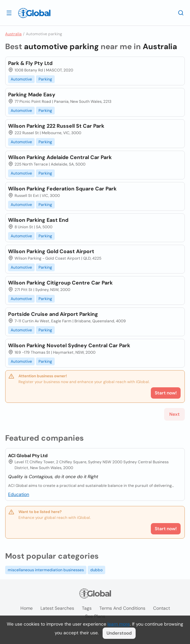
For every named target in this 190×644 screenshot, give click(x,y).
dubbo (96, 570)
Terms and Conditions (122, 608)
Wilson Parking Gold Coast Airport (51, 251)
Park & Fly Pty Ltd (30, 63)
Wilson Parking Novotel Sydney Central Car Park (69, 345)
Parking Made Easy (32, 95)
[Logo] (34, 13)
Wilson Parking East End (38, 220)
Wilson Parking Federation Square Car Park (62, 189)
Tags (87, 608)
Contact (162, 608)
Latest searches (57, 608)
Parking (45, 79)
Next (174, 414)
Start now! (166, 529)
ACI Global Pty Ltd (28, 456)
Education (19, 494)
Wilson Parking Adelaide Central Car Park (60, 157)
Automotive (21, 79)
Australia (13, 34)
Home (27, 608)
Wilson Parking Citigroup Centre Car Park (60, 283)
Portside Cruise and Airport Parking (53, 314)
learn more (119, 624)
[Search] (181, 13)
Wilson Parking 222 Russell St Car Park (56, 126)
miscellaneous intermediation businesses (46, 570)
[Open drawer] (9, 13)
